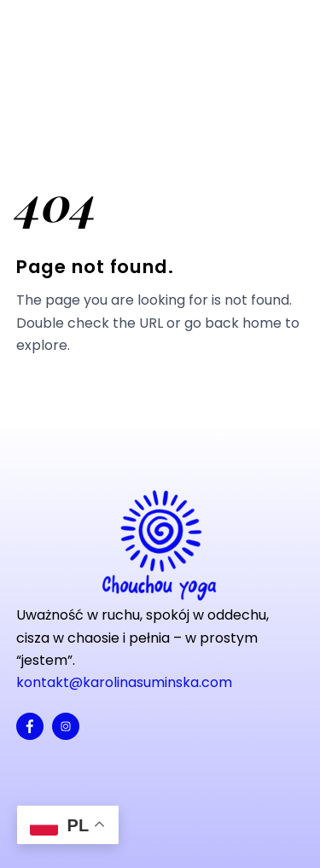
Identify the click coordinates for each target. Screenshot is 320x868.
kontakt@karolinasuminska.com (124, 682)
